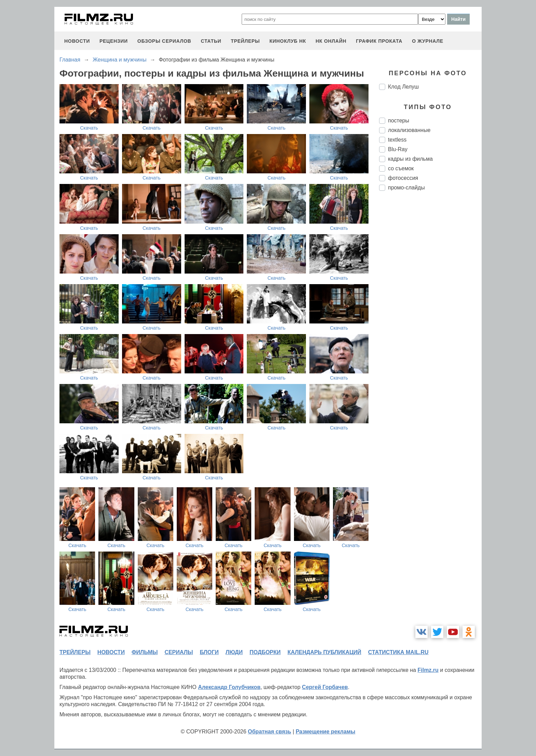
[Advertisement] (430, 310)
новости (77, 41)
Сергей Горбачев (325, 687)
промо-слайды (406, 188)
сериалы (179, 652)
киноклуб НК (288, 41)
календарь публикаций (324, 652)
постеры (399, 121)
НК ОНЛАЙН (331, 41)
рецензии (114, 41)
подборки (265, 652)
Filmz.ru (428, 670)
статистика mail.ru (398, 652)
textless (397, 140)
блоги (209, 652)
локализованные (409, 130)
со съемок (401, 168)
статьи (211, 41)
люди (234, 652)
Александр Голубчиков (229, 687)
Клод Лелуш (403, 87)
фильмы (145, 652)
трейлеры (245, 41)
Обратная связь (270, 732)
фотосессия (403, 178)
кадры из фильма (410, 159)
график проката (379, 41)
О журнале (428, 41)
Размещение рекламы (326, 732)
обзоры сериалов (164, 41)
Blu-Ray (398, 149)
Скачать (89, 128)
